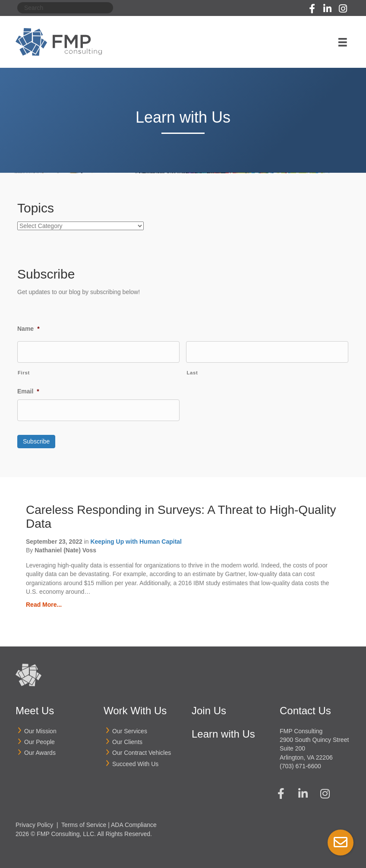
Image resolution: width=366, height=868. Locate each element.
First (24, 373)
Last (192, 373)
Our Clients (127, 741)
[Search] (65, 8)
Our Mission (40, 731)
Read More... (44, 605)
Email (28, 391)
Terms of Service (84, 825)
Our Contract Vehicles (142, 753)
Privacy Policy (34, 825)
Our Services (130, 731)
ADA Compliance (134, 825)
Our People (39, 741)
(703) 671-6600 (300, 766)
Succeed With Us (135, 763)
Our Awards (40, 753)
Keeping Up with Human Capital (136, 541)
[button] (312, 9)
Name (28, 329)
